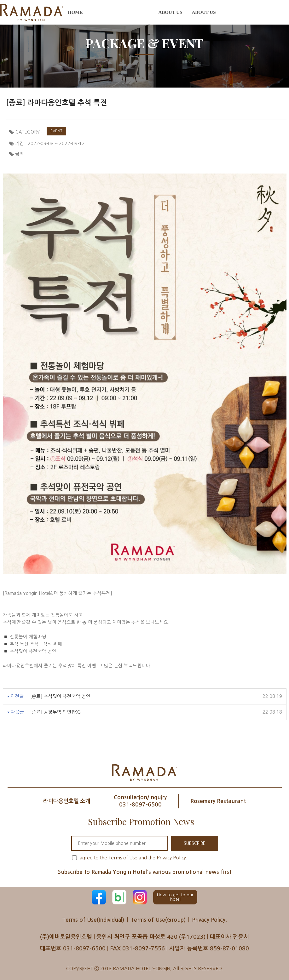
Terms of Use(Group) (159, 920)
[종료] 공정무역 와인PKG (55, 712)
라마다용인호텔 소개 (63, 801)
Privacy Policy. (212, 920)
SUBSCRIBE (195, 843)
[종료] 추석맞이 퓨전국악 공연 (60, 696)
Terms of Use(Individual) (92, 920)
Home (75, 12)
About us (171, 12)
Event (56, 131)
